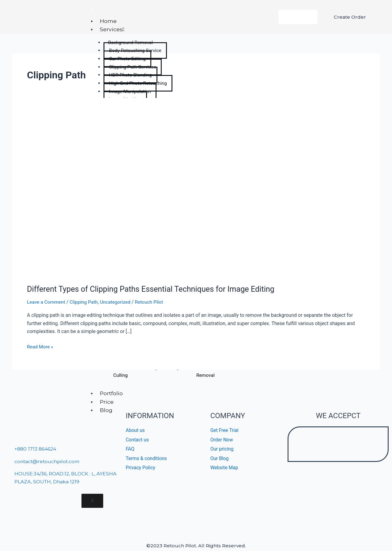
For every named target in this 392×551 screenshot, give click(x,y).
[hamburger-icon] (92, 10)
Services (113, 29)
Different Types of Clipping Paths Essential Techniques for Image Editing (155, 289)
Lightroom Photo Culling (121, 372)
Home (109, 21)
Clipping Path (85, 302)
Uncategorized (118, 302)
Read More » (40, 346)
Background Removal (205, 372)
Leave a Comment (47, 302)
